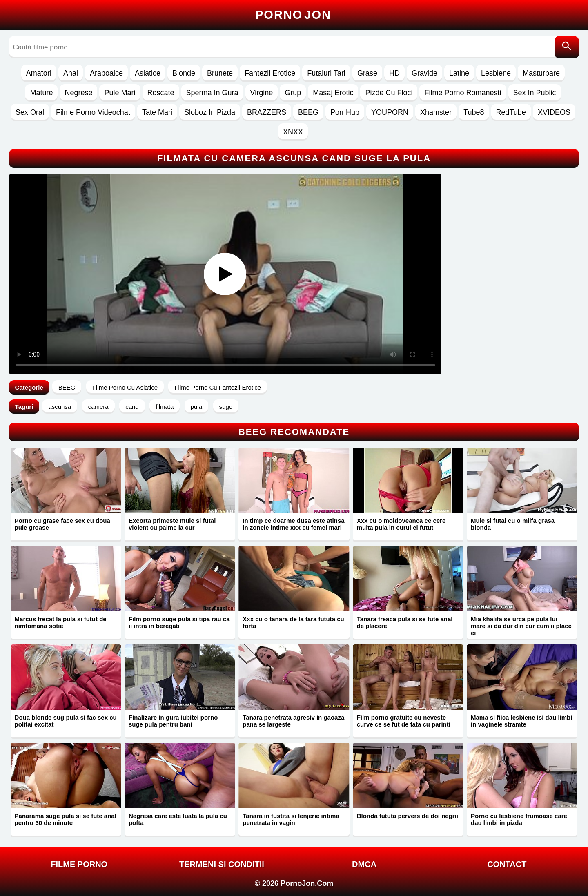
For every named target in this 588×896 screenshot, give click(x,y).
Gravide (424, 73)
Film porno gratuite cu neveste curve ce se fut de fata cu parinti (404, 721)
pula (196, 407)
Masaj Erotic (333, 93)
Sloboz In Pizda (210, 112)
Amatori (39, 73)
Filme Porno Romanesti (463, 93)
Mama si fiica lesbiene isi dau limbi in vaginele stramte (521, 721)
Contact (507, 864)
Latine (459, 73)
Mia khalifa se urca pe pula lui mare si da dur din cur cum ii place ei (521, 626)
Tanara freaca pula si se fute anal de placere (405, 622)
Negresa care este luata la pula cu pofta (178, 819)
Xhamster (436, 112)
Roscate (161, 93)
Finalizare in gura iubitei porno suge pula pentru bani (173, 721)
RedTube (511, 112)
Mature (41, 93)
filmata (165, 407)
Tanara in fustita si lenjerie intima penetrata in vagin (291, 819)
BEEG (308, 112)
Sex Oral (30, 112)
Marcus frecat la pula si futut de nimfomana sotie (61, 622)
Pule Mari (120, 93)
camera (98, 407)
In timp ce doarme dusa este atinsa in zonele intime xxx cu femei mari (293, 524)
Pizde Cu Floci (389, 93)
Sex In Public (535, 93)
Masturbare (541, 73)
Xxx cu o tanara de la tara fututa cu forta (293, 622)
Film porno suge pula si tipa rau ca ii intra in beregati (179, 622)
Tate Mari (157, 112)
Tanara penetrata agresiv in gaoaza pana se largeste (293, 721)
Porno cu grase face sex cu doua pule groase (62, 524)
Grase (367, 73)
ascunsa (60, 407)
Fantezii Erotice (270, 73)
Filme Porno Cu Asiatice (125, 387)
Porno (293, 15)
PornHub (345, 112)
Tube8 (474, 112)
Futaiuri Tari (326, 73)
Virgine (262, 93)
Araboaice (106, 73)
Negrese (78, 93)
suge (226, 407)
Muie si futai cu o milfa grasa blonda (513, 524)
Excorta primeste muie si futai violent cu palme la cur (172, 524)
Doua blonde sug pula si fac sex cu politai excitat (66, 721)
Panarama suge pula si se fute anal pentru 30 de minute (66, 819)
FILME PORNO (79, 864)
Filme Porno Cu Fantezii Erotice (218, 387)
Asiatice (148, 73)
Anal (71, 73)
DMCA (364, 864)
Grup (293, 93)
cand (132, 407)
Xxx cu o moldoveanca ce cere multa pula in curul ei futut (401, 524)
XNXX (293, 132)
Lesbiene (496, 73)
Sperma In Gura (212, 93)
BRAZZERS (267, 112)
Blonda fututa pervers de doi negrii (408, 816)
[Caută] (567, 47)
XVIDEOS (554, 112)
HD (394, 73)
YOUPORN (390, 112)
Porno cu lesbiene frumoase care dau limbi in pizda (519, 819)
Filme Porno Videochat (93, 112)
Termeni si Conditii (222, 864)
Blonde (184, 73)
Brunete (220, 73)
